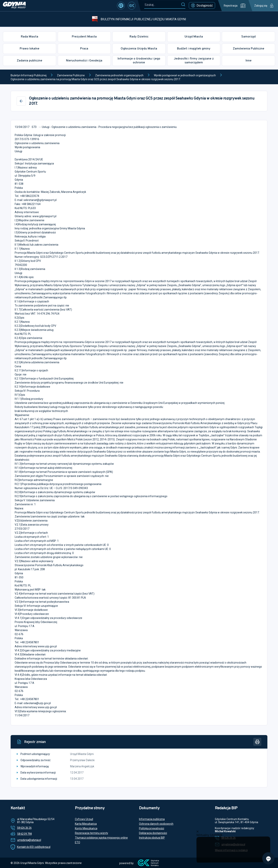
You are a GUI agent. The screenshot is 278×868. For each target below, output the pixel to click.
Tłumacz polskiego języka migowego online (101, 838)
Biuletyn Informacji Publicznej (29, 75)
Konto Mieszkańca (86, 828)
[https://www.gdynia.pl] (14, 6)
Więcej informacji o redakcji (231, 850)
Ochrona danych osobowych (156, 824)
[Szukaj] (183, 5)
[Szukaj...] (163, 5)
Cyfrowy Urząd (84, 819)
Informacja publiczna (152, 819)
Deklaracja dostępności (153, 833)
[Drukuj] (257, 742)
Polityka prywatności (152, 828)
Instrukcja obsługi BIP (152, 838)
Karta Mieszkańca (86, 824)
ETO (78, 842)
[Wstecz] (21, 101)
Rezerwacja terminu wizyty (92, 833)
